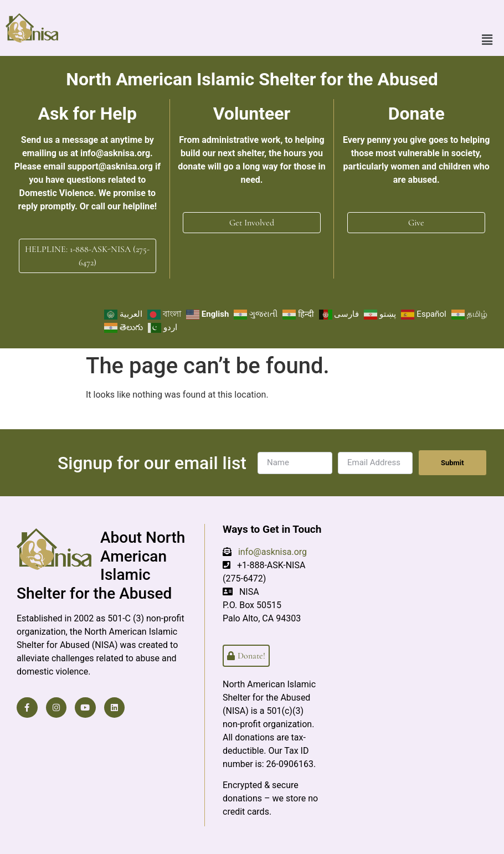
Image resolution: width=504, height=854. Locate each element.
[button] (487, 28)
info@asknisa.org (272, 552)
